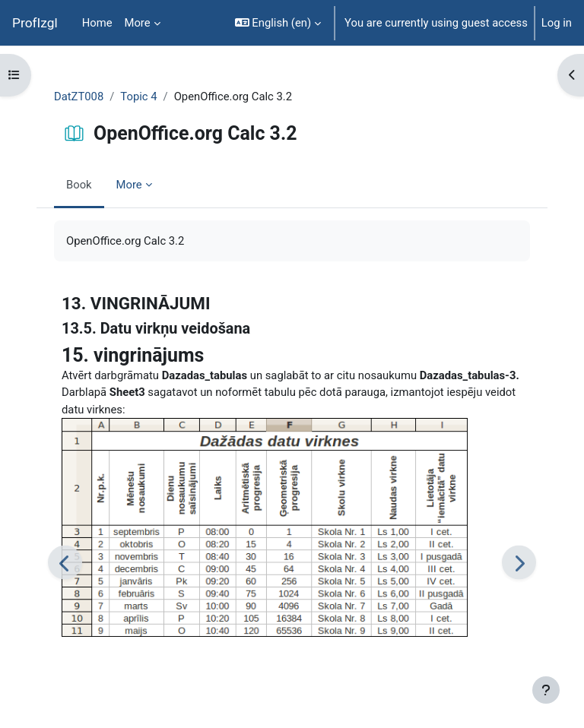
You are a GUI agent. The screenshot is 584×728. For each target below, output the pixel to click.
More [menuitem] (138, 23)
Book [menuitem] (79, 185)
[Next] (519, 563)
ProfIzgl (35, 23)
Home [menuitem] (97, 23)
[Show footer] (546, 690)
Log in (557, 23)
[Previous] (65, 563)
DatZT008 (79, 97)
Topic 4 (138, 97)
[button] (278, 23)
